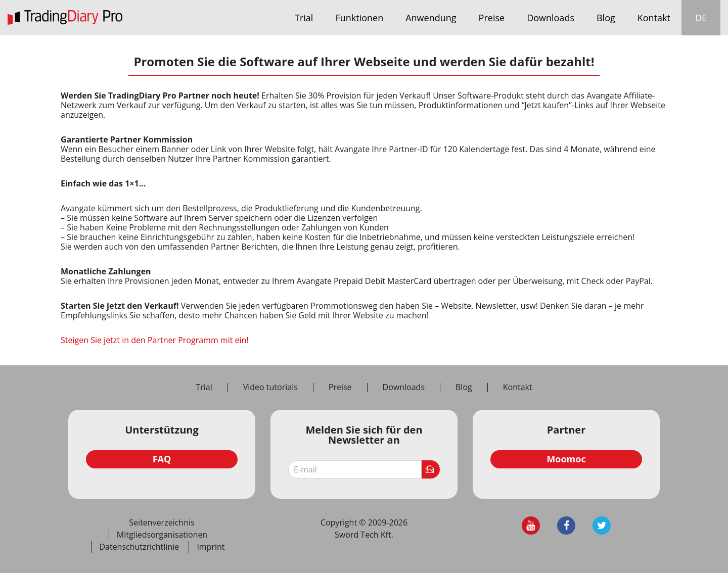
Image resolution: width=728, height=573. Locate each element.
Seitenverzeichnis (162, 522)
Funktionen (359, 18)
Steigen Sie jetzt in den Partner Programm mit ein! (155, 340)
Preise (492, 18)
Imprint (211, 547)
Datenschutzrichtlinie (139, 547)
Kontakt (654, 18)
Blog (606, 18)
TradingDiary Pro (65, 17)
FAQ (162, 459)
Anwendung (431, 18)
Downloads (551, 18)
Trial (304, 18)
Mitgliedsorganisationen (162, 535)
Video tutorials (270, 388)
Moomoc (566, 459)
